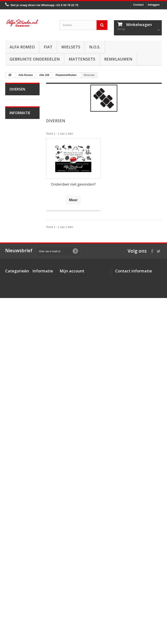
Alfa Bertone (20, 110)
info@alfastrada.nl (144, 613)
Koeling (17, 257)
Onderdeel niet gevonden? (73, 184)
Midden (17, 363)
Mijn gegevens (69, 599)
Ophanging (19, 304)
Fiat (48, 47)
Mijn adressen (69, 594)
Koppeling (19, 270)
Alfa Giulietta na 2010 (21, 166)
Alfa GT (17, 444)
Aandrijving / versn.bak (19, 280)
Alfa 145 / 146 (21, 203)
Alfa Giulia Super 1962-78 (19, 120)
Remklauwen (118, 59)
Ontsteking (19, 243)
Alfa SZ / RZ (20, 464)
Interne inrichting (16, 394)
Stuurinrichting (22, 297)
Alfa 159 (18, 230)
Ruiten (17, 377)
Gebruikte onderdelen (35, 59)
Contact (138, 5)
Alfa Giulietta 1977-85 (19, 153)
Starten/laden (21, 250)
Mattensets (82, 59)
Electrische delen (18, 327)
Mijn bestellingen (71, 582)
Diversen (18, 384)
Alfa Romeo (22, 47)
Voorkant (18, 357)
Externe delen (21, 404)
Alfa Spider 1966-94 (18, 133)
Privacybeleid (42, 617)
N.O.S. (95, 47)
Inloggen (154, 5)
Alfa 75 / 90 (20, 196)
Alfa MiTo (18, 176)
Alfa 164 (18, 430)
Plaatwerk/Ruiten (20, 350)
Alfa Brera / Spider (18, 420)
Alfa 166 (18, 437)
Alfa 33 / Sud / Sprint (20, 186)
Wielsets (71, 47)
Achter (17, 370)
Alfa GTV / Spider (18, 454)
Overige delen (21, 410)
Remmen (18, 290)
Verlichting (19, 337)
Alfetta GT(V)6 (22, 143)
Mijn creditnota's (71, 588)
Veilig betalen (21, 505)
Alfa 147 (18, 210)
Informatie (20, 487)
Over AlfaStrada (23, 499)
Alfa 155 (18, 216)
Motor (16, 236)
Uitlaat (17, 263)
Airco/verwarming (20, 317)
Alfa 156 (18, 223)
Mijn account (72, 575)
